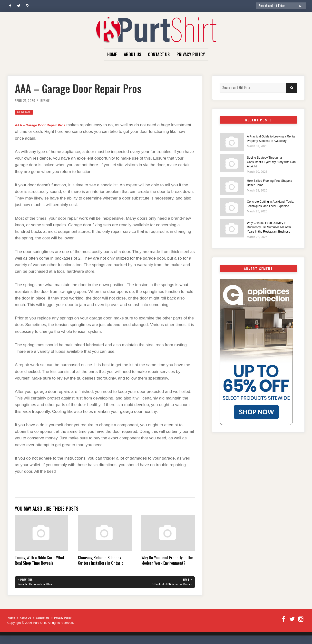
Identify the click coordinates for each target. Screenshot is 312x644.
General (25, 112)
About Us (132, 54)
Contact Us (159, 54)
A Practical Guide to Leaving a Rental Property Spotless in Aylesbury (271, 141)
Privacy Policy (191, 54)
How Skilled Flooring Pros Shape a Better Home (268, 185)
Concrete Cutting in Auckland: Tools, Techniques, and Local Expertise (271, 209)
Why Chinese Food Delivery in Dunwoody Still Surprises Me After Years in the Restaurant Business (272, 234)
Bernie (50, 100)
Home (112, 54)
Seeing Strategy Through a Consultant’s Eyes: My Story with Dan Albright (270, 164)
